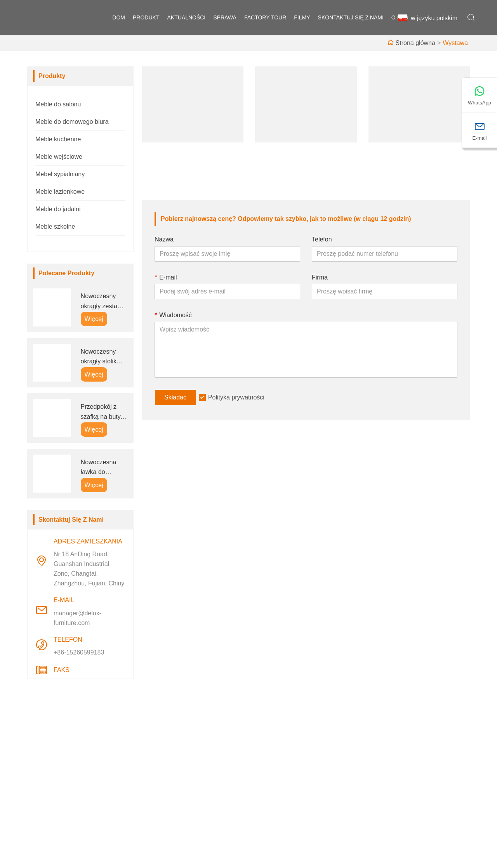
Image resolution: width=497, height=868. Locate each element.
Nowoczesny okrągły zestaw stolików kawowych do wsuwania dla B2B (101, 302)
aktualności (186, 17)
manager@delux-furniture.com (77, 618)
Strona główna (415, 43)
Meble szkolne (55, 227)
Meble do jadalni (58, 209)
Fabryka (266, 765)
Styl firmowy (271, 753)
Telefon (322, 239)
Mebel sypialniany (60, 174)
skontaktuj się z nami (351, 17)
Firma (320, 277)
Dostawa (159, 740)
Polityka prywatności (236, 397)
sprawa (225, 17)
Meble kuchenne (58, 139)
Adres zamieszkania (410, 725)
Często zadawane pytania (290, 790)
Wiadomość (173, 315)
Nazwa (164, 239)
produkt (146, 17)
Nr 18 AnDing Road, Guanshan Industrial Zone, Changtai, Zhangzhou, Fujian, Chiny (89, 569)
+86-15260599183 (79, 652)
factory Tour (265, 17)
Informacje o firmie (280, 740)
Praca (155, 753)
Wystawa (455, 43)
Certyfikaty (162, 777)
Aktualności (163, 765)
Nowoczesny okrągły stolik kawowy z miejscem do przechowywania (104, 357)
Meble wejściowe (59, 157)
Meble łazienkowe (60, 192)
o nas (400, 17)
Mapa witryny (165, 790)
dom (119, 17)
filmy (302, 17)
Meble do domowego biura (72, 122)
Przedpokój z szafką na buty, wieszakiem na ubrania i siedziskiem (101, 412)
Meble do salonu (58, 104)
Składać (175, 397)
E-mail (166, 277)
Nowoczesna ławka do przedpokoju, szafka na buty (101, 468)
